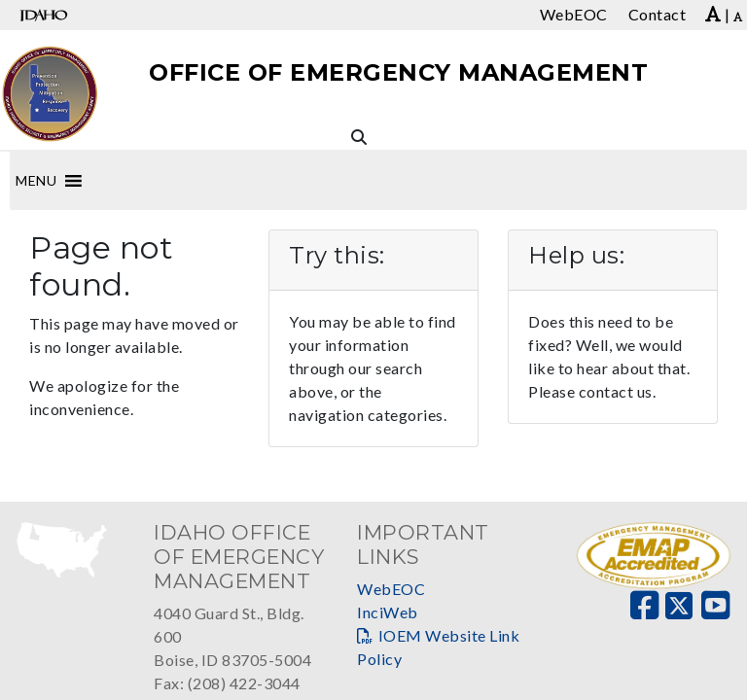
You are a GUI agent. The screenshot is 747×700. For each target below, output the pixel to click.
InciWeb (388, 612)
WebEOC (391, 589)
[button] (36, 181)
